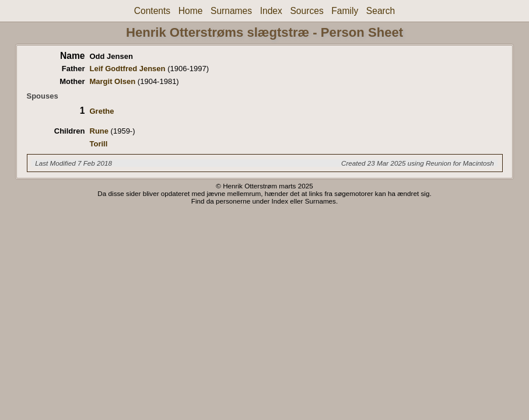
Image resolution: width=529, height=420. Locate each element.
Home (191, 11)
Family (345, 11)
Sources (306, 11)
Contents (152, 11)
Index (271, 11)
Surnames (231, 11)
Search (381, 11)
